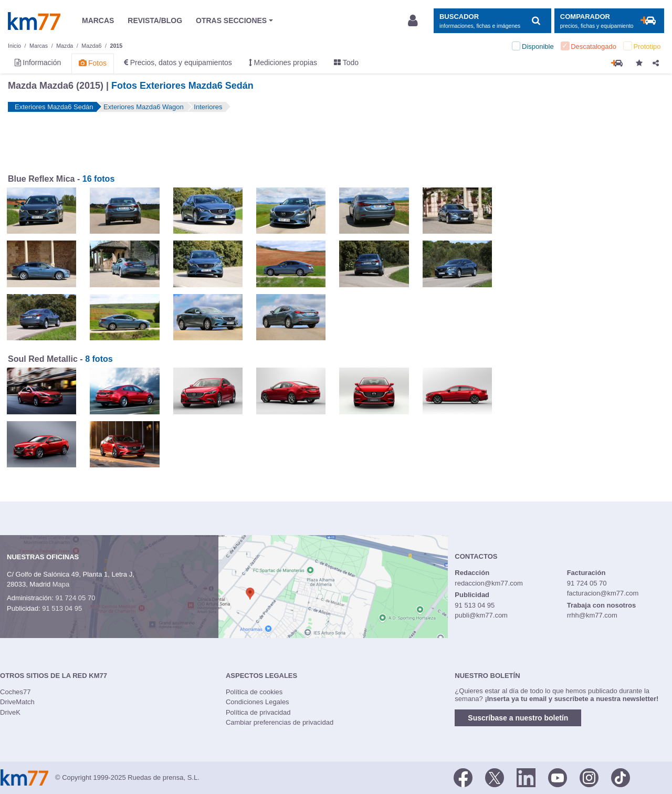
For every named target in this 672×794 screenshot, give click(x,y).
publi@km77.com (481, 615)
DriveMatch (17, 702)
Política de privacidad (258, 712)
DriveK (10, 712)
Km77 (34, 21)
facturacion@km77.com (603, 593)
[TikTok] (621, 777)
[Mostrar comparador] (609, 21)
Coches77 (15, 692)
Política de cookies (254, 692)
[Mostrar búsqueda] (492, 21)
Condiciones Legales (258, 702)
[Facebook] (463, 777)
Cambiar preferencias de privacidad (280, 722)
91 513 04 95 (62, 608)
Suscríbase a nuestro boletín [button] (518, 718)
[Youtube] (558, 777)
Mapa (61, 584)
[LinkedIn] (526, 777)
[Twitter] (495, 777)
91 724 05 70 (75, 598)
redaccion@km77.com (489, 583)
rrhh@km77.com (592, 615)
